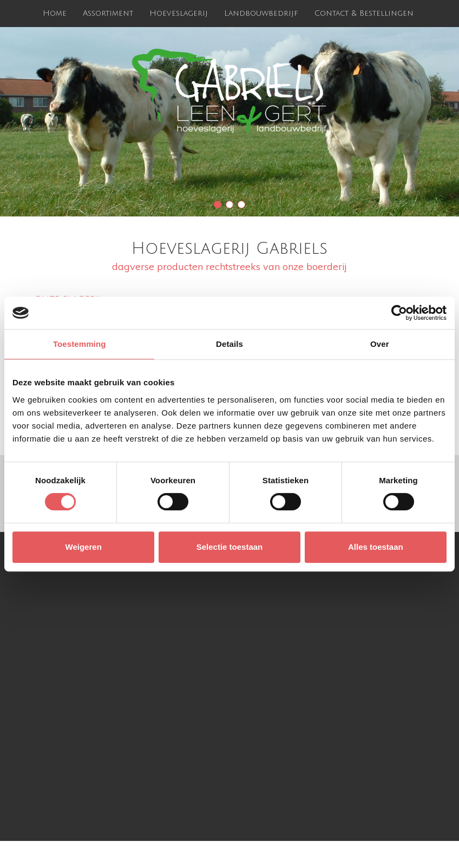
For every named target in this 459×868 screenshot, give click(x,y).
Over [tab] (380, 344)
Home (55, 13)
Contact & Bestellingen (364, 13)
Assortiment (108, 13)
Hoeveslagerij (179, 13)
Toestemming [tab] (80, 344)
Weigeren (84, 547)
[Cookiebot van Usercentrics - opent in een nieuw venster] (399, 313)
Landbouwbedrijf (261, 13)
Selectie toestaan (230, 547)
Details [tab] (229, 344)
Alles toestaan (376, 547)
